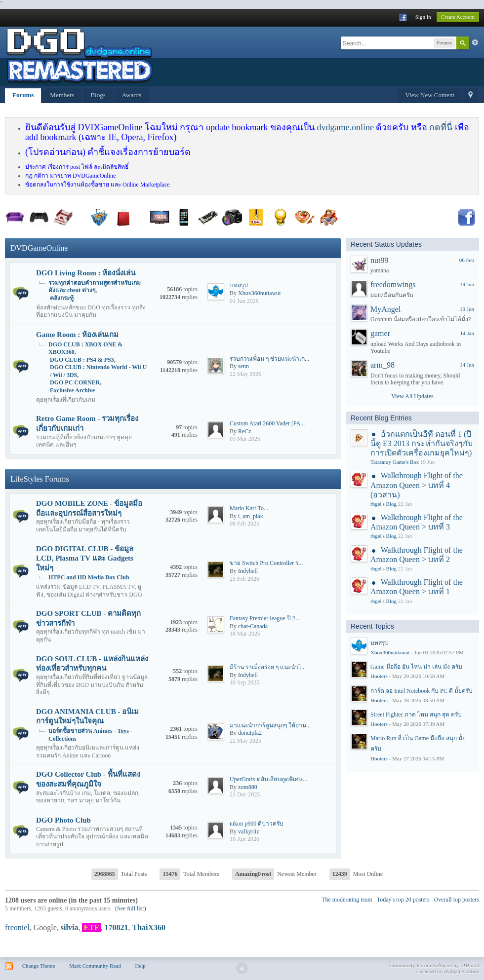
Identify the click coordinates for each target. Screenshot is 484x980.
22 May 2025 (245, 741)
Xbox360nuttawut (260, 293)
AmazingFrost (253, 874)
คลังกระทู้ (62, 298)
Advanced (475, 42)
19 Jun (467, 284)
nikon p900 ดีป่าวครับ (257, 824)
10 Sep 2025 (244, 682)
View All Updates (412, 396)
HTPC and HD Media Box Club (89, 577)
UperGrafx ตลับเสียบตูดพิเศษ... (268, 779)
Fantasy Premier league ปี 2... (265, 618)
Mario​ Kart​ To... (249, 508)
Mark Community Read (95, 966)
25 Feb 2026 (244, 579)
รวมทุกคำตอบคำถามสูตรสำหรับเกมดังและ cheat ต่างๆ (95, 287)
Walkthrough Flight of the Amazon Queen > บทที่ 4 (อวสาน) (417, 485)
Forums (23, 95)
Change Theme (39, 966)
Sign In (423, 17)
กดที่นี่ (441, 127)
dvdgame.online (345, 127)
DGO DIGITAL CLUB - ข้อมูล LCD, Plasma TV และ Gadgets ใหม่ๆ (85, 558)
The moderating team (347, 900)
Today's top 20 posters (403, 900)
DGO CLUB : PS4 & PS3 (82, 360)
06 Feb (467, 260)
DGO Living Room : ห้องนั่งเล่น (86, 273)
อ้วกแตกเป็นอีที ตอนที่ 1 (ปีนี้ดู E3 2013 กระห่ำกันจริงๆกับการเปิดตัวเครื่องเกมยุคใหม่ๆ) (422, 443)
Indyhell (248, 571)
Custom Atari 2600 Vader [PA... (267, 423)
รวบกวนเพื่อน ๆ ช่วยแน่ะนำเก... (269, 359)
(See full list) (131, 908)
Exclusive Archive (72, 390)
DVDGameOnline (39, 248)
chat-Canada (253, 626)
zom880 (248, 787)
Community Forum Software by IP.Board (434, 965)
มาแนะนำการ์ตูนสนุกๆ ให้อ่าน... (270, 725)
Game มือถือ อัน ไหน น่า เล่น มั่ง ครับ (416, 667)
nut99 (379, 260)
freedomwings (393, 284)
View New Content (430, 95)
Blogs (98, 95)
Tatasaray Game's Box (395, 462)
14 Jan (467, 333)
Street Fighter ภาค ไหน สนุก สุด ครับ (416, 715)
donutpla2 (250, 733)
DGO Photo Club (63, 820)
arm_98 (383, 365)
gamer (380, 333)
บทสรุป (239, 285)
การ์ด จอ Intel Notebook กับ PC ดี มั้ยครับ (422, 691)
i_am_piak (251, 516)
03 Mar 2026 (245, 439)
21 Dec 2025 (245, 794)
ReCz (245, 431)
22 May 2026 (245, 374)
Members (62, 95)
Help (140, 966)
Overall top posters (457, 900)
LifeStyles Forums (40, 479)
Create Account (458, 17)
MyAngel (385, 309)
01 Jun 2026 (244, 301)
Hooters (379, 676)
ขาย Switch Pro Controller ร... (266, 563)
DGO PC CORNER (75, 382)
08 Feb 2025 (244, 524)
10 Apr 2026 (244, 839)
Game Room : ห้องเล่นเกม (77, 335)
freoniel (17, 927)
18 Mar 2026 (245, 634)
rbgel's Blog (383, 504)
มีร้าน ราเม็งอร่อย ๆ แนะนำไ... (268, 667)
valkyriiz (249, 831)
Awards (132, 95)
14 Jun (467, 365)
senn (243, 366)
